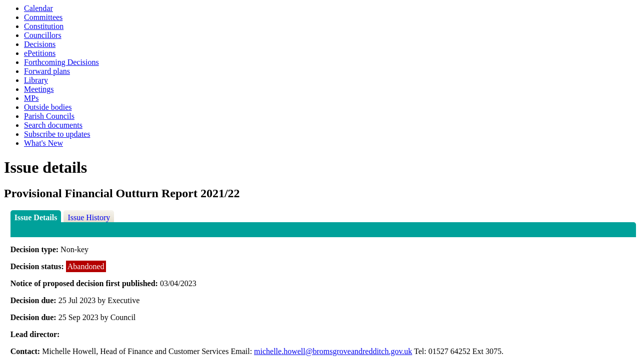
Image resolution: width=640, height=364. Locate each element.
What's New (43, 143)
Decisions (40, 44)
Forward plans (47, 71)
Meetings (39, 89)
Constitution (44, 26)
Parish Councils (49, 116)
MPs (31, 98)
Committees (43, 17)
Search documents (53, 125)
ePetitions (40, 53)
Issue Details (36, 217)
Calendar (38, 8)
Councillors (43, 35)
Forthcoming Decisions (61, 62)
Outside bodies (48, 107)
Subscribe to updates (57, 134)
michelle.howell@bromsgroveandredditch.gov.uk (333, 351)
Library (36, 80)
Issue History (89, 217)
